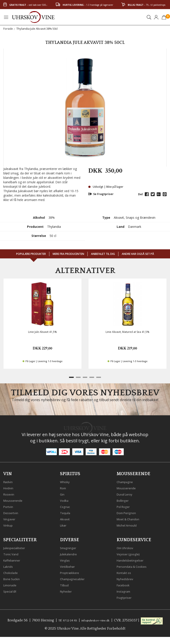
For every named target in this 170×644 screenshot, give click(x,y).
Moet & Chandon (131, 518)
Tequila (66, 512)
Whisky (66, 481)
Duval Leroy (127, 493)
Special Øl (11, 590)
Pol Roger (125, 506)
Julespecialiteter (17, 547)
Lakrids (9, 566)
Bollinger (124, 500)
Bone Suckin (14, 578)
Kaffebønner (14, 559)
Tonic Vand (13, 553)
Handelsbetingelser (133, 559)
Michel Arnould (129, 524)
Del (140, 194)
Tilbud (65, 584)
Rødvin (9, 481)
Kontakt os (126, 572)
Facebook (125, 584)
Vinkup (9, 524)
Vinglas (66, 559)
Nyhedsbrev (127, 578)
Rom (64, 487)
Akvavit (66, 518)
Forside (8, 29)
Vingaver (11, 518)
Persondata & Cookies (135, 566)
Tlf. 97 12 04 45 (75, 619)
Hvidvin (10, 487)
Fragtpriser (126, 597)
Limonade (12, 584)
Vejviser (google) (131, 553)
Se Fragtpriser (101, 194)
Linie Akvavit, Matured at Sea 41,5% (127, 332)
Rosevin (10, 493)
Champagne (127, 481)
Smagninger (70, 547)
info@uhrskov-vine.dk (109, 619)
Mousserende (15, 500)
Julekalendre (70, 553)
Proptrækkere (71, 572)
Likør (64, 524)
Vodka (65, 500)
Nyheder (67, 590)
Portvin (9, 506)
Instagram (125, 590)
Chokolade (12, 572)
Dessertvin (12, 512)
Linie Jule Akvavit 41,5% (42, 332)
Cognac (66, 506)
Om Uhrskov (127, 547)
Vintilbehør (69, 566)
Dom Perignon (129, 512)
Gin (63, 493)
